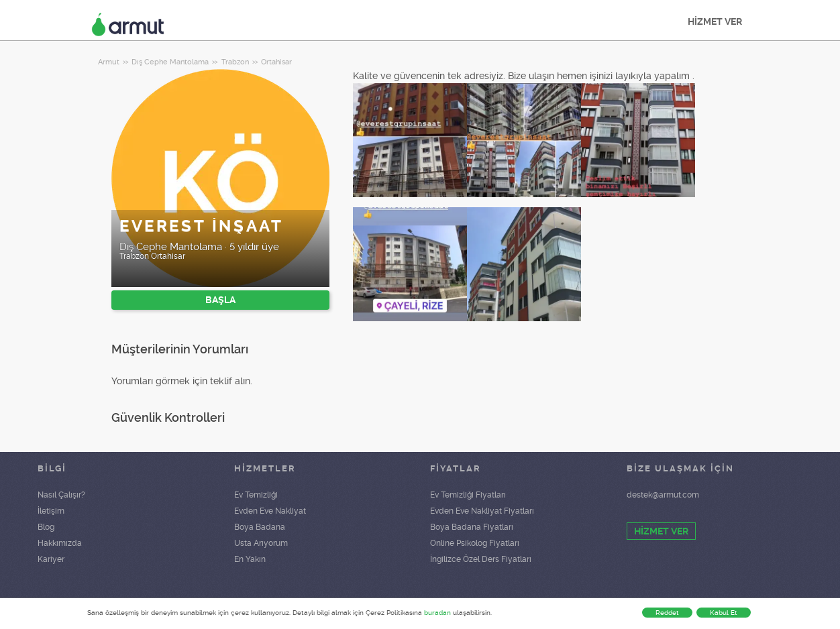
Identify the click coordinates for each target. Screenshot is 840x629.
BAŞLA (220, 300)
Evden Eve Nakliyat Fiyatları (482, 511)
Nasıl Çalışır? (61, 495)
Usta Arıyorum (261, 543)
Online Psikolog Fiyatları (475, 543)
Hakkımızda (60, 543)
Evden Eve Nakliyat (270, 511)
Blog (46, 527)
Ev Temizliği (256, 495)
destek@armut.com (663, 495)
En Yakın (250, 559)
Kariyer (51, 559)
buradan (437, 613)
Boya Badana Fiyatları (472, 527)
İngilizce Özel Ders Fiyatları (481, 559)
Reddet (667, 613)
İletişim (51, 511)
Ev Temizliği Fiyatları (468, 495)
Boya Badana (260, 527)
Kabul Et (724, 613)
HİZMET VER (715, 21)
